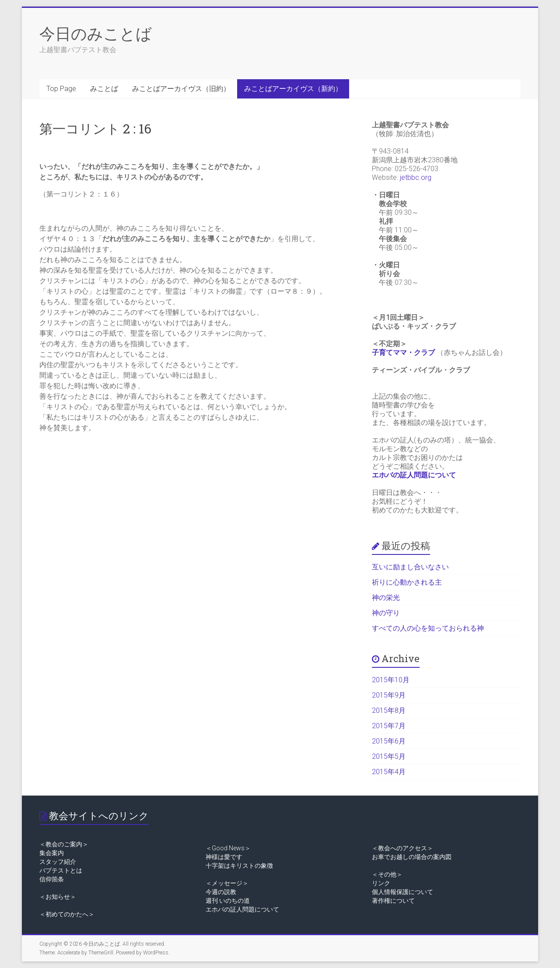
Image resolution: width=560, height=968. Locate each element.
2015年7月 (389, 726)
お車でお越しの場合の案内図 (412, 857)
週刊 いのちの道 (228, 901)
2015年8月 (389, 710)
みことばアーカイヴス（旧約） (181, 89)
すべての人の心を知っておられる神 (428, 628)
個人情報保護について (402, 892)
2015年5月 (389, 756)
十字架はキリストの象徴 (239, 866)
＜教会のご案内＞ (64, 844)
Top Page (61, 89)
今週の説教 (221, 892)
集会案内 (52, 853)
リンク (381, 883)
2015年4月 (389, 772)
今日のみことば (96, 33)
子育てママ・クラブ (403, 352)
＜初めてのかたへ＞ (67, 914)
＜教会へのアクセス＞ (402, 848)
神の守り (386, 613)
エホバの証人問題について (414, 475)
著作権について (393, 901)
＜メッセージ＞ (227, 883)
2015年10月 (391, 680)
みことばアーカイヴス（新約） (293, 89)
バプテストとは (61, 870)
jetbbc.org (416, 177)
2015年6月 (389, 741)
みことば (104, 89)
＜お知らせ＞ (58, 897)
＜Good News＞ (228, 848)
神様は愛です (224, 857)
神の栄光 (386, 598)
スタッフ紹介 (58, 862)
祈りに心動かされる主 (407, 582)
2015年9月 (389, 695)
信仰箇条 (52, 879)
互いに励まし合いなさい (410, 567)
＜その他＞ (387, 874)
